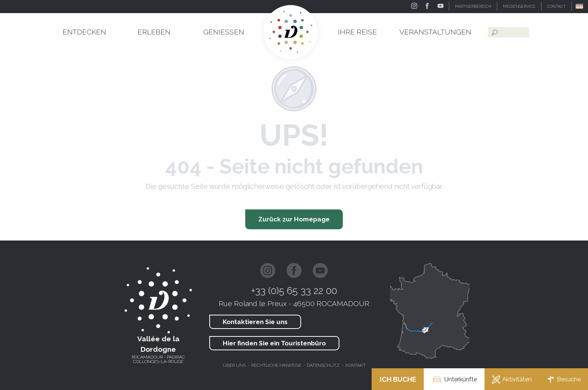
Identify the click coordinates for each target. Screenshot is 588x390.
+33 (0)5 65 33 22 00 (294, 291)
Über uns (234, 365)
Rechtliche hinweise (276, 365)
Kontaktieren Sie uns (255, 322)
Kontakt (355, 365)
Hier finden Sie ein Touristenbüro (274, 343)
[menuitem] (84, 32)
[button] (580, 7)
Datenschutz (323, 365)
